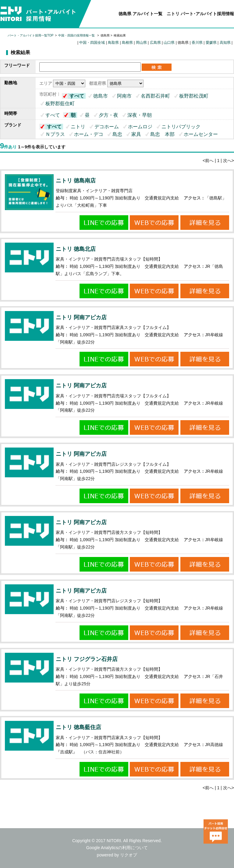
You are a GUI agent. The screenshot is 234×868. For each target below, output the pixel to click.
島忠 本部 (162, 134)
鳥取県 (113, 43)
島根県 (127, 43)
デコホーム (107, 127)
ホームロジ (140, 127)
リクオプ (129, 855)
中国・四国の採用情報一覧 (77, 35)
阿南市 (124, 96)
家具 (136, 134)
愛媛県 (211, 43)
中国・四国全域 (92, 43)
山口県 (169, 43)
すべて (77, 96)
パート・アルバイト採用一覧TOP (30, 35)
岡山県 (141, 43)
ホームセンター (201, 134)
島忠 (117, 134)
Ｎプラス (55, 134)
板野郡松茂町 (194, 96)
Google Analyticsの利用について (117, 848)
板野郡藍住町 (60, 104)
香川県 (197, 43)
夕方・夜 (108, 115)
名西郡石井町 (155, 96)
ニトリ (78, 127)
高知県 (225, 43)
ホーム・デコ (89, 134)
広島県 (155, 43)
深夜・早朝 (140, 115)
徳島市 (101, 96)
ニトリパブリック (181, 127)
